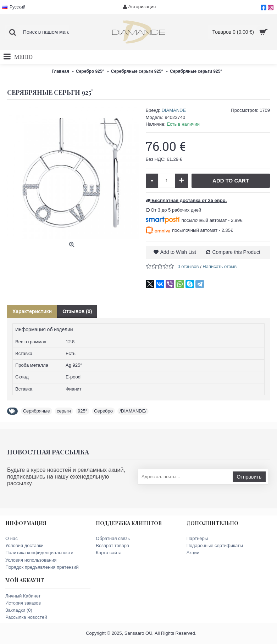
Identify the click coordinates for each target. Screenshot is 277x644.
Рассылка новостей (26, 617)
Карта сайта (109, 553)
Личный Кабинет (23, 596)
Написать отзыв (220, 266)
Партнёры (197, 538)
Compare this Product (236, 252)
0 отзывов (188, 266)
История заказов (23, 603)
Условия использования (31, 560)
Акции (193, 553)
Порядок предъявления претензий (42, 567)
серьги (64, 411)
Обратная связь (113, 538)
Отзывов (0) (77, 311)
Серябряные (37, 411)
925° (82, 411)
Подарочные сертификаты (215, 545)
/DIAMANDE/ (133, 411)
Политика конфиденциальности (39, 553)
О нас (12, 538)
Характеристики (32, 311)
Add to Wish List (178, 252)
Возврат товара (112, 545)
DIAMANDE (174, 110)
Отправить (249, 477)
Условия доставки (24, 545)
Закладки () (19, 610)
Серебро (103, 411)
